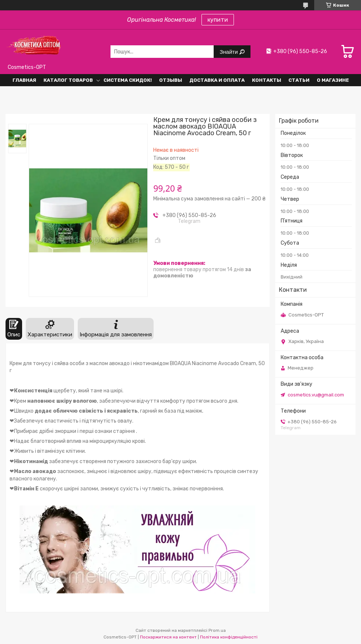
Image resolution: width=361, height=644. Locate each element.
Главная (24, 80)
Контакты (267, 80)
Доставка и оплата (217, 80)
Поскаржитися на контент (168, 637)
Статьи (299, 80)
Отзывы (171, 80)
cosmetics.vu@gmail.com (316, 395)
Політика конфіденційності (229, 637)
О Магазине (333, 80)
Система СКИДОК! (128, 80)
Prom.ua (217, 630)
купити (218, 20)
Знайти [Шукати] (229, 52)
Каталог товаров (68, 80)
